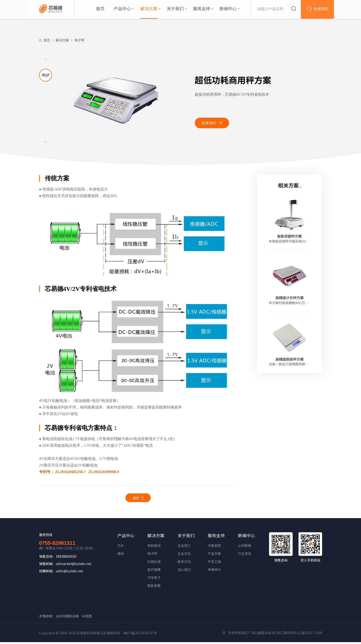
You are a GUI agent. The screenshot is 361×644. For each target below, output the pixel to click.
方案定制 (214, 547)
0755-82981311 (57, 545)
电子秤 (79, 40)
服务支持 (216, 537)
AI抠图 (87, 618)
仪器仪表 (154, 563)
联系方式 (184, 563)
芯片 (121, 547)
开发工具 (214, 563)
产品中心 (126, 537)
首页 (47, 40)
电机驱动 (154, 547)
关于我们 (186, 537)
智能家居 (154, 587)
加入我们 (184, 571)
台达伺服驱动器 (67, 618)
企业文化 (184, 555)
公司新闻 (245, 547)
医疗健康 (154, 571)
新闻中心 (246, 537)
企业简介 (184, 547)
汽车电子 (154, 579)
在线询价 (209, 123)
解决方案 (62, 40)
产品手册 (214, 555)
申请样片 (214, 571)
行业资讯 (245, 555)
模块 (121, 555)
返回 (136, 499)
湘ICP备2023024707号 (140, 635)
